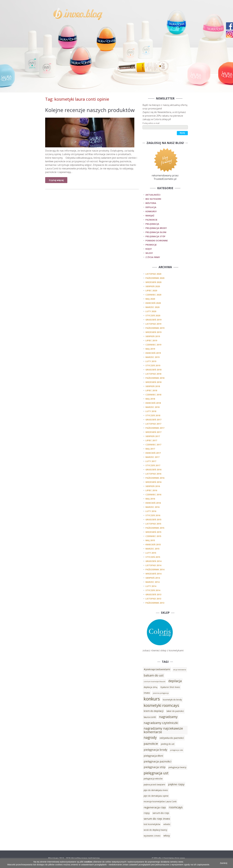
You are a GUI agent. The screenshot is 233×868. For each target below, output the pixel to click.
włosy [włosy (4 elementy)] (167, 836)
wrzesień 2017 (153, 432)
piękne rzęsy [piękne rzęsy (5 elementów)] (176, 784)
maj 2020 (150, 299)
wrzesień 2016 (153, 482)
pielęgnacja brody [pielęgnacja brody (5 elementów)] (155, 750)
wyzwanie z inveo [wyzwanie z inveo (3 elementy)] (152, 836)
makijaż (150, 216)
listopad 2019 (153, 324)
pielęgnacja (152, 224)
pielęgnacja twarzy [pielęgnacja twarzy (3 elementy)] (177, 767)
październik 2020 (155, 278)
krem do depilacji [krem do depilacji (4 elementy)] (154, 711)
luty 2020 (151, 311)
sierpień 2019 (153, 336)
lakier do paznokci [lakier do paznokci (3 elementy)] (175, 711)
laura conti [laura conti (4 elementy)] (150, 717)
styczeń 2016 (153, 515)
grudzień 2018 (153, 370)
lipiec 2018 (151, 390)
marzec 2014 (152, 582)
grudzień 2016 (153, 470)
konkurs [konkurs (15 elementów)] (152, 699)
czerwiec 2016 (153, 495)
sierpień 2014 (153, 578)
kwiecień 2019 (153, 353)
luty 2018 (151, 411)
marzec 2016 (152, 507)
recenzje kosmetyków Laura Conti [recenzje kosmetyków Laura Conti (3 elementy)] (160, 801)
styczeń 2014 (153, 590)
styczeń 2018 (153, 415)
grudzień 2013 (153, 594)
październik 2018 (155, 378)
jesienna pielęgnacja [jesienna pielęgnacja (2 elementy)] (161, 693)
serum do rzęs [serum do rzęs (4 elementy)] (161, 813)
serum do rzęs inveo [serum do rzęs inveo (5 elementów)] (157, 819)
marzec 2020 (152, 307)
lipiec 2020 (151, 290)
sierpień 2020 (153, 286)
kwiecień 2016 (153, 503)
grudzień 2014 (153, 561)
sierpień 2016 (153, 486)
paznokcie (151, 220)
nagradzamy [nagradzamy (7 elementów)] (168, 717)
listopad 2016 (153, 474)
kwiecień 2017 (153, 453)
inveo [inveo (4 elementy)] (147, 693)
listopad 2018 (153, 374)
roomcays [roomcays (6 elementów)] (176, 807)
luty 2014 (151, 586)
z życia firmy (153, 257)
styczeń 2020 (153, 315)
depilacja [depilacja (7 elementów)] (175, 681)
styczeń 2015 (153, 557)
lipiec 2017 (151, 440)
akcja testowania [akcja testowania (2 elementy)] (180, 670)
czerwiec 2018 (153, 395)
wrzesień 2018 (153, 382)
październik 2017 (155, 428)
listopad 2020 (153, 274)
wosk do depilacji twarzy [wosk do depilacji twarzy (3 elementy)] (155, 830)
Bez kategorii (153, 199)
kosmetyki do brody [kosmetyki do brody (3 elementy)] (172, 700)
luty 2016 (151, 511)
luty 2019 (151, 361)
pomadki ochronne (157, 241)
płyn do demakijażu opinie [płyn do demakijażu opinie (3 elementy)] (156, 796)
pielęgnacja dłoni (156, 232)
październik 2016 (155, 478)
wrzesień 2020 (153, 282)
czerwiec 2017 (153, 445)
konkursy (151, 211)
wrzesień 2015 (153, 532)
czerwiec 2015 (153, 536)
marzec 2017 (152, 457)
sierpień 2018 (153, 386)
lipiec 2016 (151, 490)
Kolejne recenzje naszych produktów (90, 110)
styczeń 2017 (153, 465)
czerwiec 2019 (153, 345)
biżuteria (151, 203)
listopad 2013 (153, 599)
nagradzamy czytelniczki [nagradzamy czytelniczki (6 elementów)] (161, 723)
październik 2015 (155, 528)
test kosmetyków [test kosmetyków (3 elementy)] (152, 824)
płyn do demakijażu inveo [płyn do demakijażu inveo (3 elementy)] (156, 790)
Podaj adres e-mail (151, 123)
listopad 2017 (153, 424)
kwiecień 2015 (153, 544)
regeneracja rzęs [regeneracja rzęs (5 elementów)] (155, 807)
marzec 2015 (152, 549)
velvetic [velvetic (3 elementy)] (167, 824)
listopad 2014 (153, 565)
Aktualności (153, 195)
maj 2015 (150, 540)
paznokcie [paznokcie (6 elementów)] (151, 744)
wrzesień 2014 (153, 574)
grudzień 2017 (153, 420)
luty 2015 (151, 553)
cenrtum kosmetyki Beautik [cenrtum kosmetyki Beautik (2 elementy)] (155, 682)
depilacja (151, 207)
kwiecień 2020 (153, 303)
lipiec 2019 (151, 340)
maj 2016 (150, 499)
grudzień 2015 (153, 520)
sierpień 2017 (153, 436)
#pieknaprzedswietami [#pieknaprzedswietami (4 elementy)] (157, 669)
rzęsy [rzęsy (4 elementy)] (147, 813)
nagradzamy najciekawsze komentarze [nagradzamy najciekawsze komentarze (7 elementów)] (163, 730)
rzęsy (149, 249)
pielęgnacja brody (156, 228)
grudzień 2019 (153, 320)
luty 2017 (151, 461)
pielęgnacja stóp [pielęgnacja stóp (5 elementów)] (155, 767)
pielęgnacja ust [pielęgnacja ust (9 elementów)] (156, 773)
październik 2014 (155, 569)
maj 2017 (150, 449)
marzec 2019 (152, 357)
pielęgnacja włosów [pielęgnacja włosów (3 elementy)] (153, 779)
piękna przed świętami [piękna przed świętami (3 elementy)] (154, 785)
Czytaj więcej (56, 180)
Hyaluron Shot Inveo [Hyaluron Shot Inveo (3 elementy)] (170, 687)
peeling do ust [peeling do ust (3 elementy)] (168, 744)
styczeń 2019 (153, 365)
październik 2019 (155, 328)
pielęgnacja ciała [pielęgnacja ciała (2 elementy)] (177, 750)
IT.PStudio (157, 858)
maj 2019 (150, 349)
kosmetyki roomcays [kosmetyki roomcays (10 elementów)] (161, 705)
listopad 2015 (153, 524)
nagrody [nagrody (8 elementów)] (150, 738)
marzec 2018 (152, 407)
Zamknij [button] (224, 863)
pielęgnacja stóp (155, 236)
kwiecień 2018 (153, 403)
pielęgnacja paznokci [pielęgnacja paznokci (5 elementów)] (158, 761)
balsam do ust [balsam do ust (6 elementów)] (154, 675)
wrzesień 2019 (153, 332)
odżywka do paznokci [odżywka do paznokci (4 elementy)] (172, 738)
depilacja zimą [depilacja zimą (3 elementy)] (151, 687)
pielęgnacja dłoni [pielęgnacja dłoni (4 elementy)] (153, 756)
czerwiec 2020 (153, 295)
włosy (149, 253)
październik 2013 (155, 603)
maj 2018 (150, 399)
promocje (151, 245)
